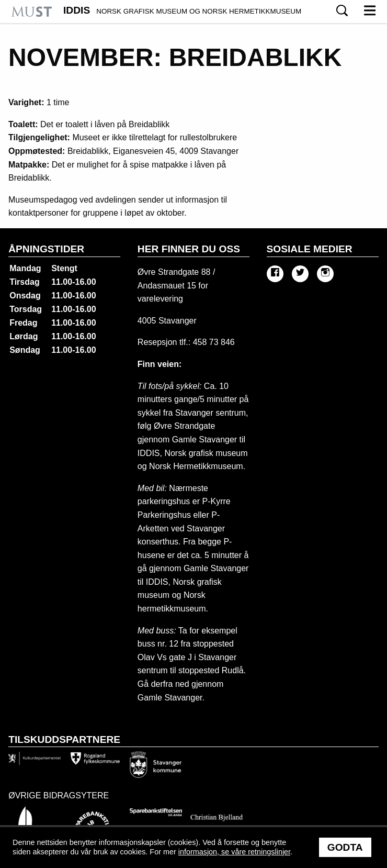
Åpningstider (46, 249)
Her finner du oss (189, 249)
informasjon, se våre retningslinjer (234, 852)
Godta (345, 847)
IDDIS (182, 10)
